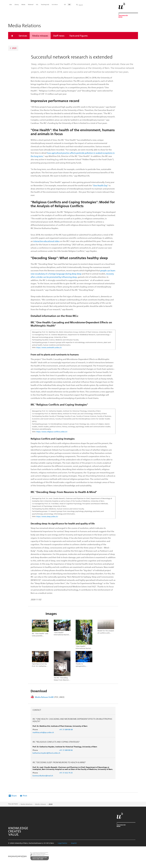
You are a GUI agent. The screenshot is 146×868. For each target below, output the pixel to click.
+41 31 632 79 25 (66, 773)
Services (23, 36)
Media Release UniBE (50, 697)
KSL (37, 4)
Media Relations (27, 804)
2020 (14, 48)
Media (23, 4)
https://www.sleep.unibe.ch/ (47, 516)
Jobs (10, 4)
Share (14, 796)
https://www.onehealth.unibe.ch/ (49, 347)
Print (25, 796)
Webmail (31, 4)
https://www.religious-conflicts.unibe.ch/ (52, 432)
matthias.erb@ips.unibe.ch (43, 732)
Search (81, 5)
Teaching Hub (45, 4)
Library (17, 4)
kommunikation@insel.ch (43, 776)
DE (65, 4)
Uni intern (55, 4)
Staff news (59, 36)
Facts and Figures (79, 36)
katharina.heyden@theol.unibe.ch (46, 753)
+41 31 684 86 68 (66, 729)
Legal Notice (62, 843)
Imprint (74, 843)
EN (69, 4)
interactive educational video (46, 241)
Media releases (40, 36)
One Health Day (100, 185)
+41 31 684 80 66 (66, 750)
